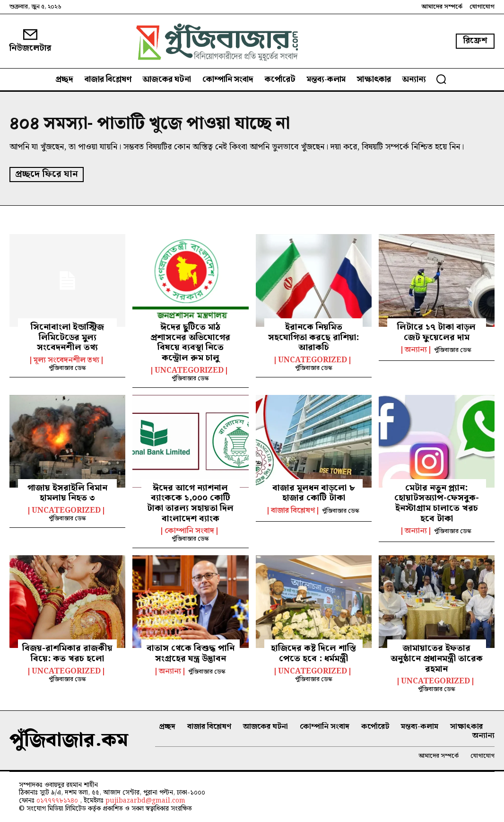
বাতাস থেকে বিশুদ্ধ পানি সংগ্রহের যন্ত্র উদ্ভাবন (191, 653)
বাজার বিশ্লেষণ (293, 510)
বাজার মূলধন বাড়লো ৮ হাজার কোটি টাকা (314, 492)
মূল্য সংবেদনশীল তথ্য (66, 359)
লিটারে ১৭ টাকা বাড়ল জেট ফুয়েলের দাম (436, 332)
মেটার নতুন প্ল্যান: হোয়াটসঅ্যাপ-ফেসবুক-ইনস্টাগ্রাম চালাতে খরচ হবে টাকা (437, 502)
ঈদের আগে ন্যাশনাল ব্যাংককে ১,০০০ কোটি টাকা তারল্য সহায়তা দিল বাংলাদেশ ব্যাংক (190, 502)
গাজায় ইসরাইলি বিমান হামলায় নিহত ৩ (67, 492)
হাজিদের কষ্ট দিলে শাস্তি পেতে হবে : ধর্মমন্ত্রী (313, 653)
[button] (441, 79)
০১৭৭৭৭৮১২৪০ (58, 800)
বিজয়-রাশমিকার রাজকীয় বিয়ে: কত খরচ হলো (67, 653)
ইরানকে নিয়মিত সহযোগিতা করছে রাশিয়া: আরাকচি (313, 337)
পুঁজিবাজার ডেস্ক (67, 367)
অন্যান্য (416, 350)
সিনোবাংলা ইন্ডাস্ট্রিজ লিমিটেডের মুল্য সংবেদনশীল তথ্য (67, 337)
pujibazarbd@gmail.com (145, 800)
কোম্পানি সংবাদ (189, 531)
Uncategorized (189, 370)
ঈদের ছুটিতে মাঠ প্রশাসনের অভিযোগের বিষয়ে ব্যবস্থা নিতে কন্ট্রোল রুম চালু (190, 342)
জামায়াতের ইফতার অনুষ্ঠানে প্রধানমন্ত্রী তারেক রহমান (437, 658)
